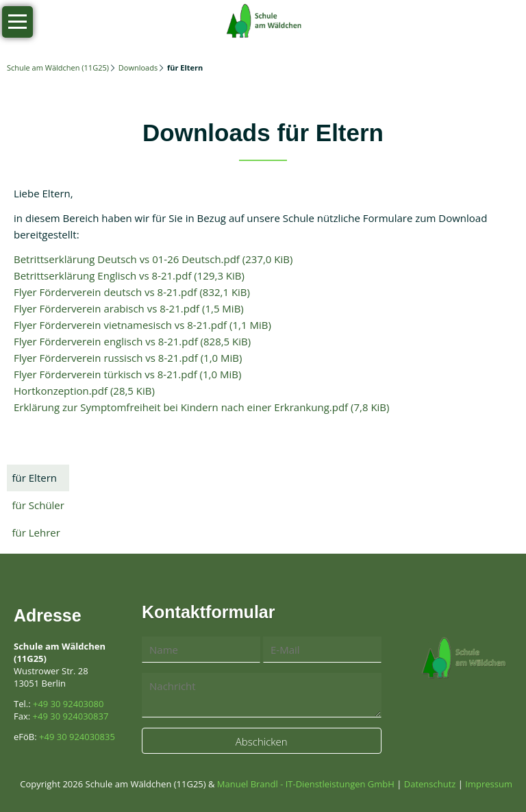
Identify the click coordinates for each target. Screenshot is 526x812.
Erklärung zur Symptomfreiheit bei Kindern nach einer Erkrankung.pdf (201, 407)
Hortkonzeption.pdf (84, 391)
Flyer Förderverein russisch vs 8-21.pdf (128, 358)
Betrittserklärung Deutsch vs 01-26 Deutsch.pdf (153, 259)
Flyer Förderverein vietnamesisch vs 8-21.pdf (142, 325)
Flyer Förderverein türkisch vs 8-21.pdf (127, 374)
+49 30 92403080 (68, 704)
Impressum (489, 784)
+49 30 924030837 (71, 716)
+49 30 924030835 (77, 737)
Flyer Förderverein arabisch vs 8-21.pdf (129, 308)
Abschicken (262, 741)
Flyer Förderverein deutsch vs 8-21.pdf (132, 292)
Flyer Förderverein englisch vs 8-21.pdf (132, 341)
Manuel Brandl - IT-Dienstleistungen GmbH (306, 784)
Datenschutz (430, 784)
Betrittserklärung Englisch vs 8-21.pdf (129, 275)
